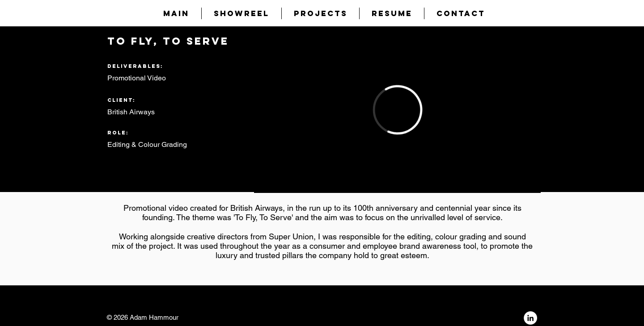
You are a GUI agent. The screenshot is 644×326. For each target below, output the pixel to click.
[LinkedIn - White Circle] (530, 318)
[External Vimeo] (397, 110)
